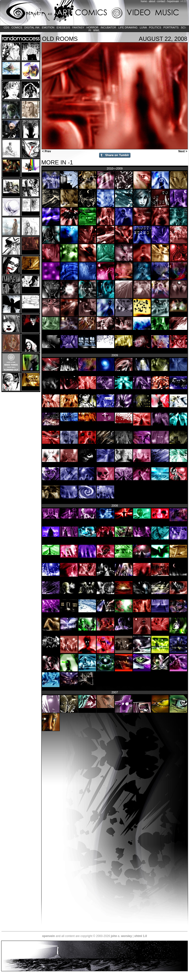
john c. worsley (121, 936)
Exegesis (63, 27)
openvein (48, 936)
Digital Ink (32, 27)
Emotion (48, 27)
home (144, 1)
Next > (183, 151)
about (152, 1)
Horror (92, 27)
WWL (97, 30)
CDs (6, 27)
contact (161, 1)
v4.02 (183, 1)
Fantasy (78, 27)
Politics (155, 27)
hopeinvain (173, 1)
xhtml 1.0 (141, 936)
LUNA (143, 27)
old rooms (60, 39)
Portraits (171, 27)
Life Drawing (128, 27)
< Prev (46, 151)
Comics (17, 27)
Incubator (108, 27)
